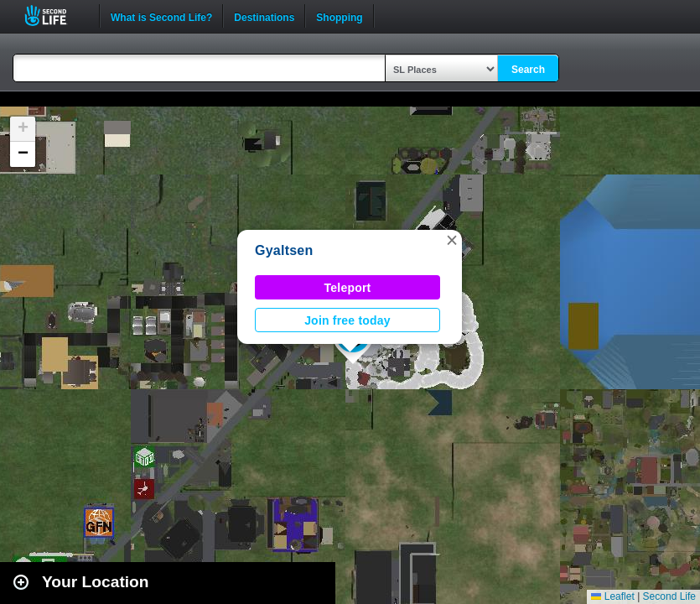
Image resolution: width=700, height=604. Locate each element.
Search (528, 70)
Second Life (55, 16)
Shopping (339, 16)
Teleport (348, 288)
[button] (452, 240)
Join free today (347, 320)
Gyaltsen (284, 250)
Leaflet (612, 596)
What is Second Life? (161, 16)
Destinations (264, 16)
